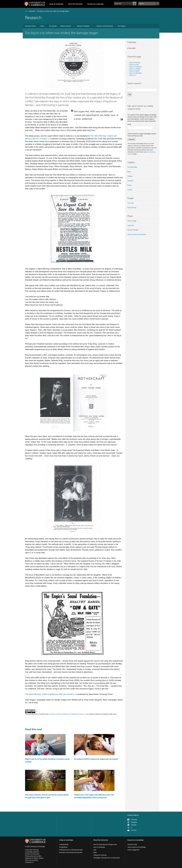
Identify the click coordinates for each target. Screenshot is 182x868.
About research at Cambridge (137, 847)
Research (32, 11)
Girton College (132, 221)
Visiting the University (100, 855)
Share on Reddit (134, 71)
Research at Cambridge (95, 4)
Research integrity (83, 26)
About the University (75, 4)
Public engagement (133, 850)
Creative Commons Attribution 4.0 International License (67, 714)
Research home (30, 26)
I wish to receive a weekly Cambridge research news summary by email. (142, 135)
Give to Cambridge (99, 847)
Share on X (133, 75)
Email (129, 124)
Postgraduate (63, 847)
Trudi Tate (131, 203)
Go (130, 94)
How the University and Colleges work (105, 844)
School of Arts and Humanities (137, 234)
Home (26, 11)
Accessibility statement (32, 852)
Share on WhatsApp (135, 73)
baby (129, 172)
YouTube (134, 830)
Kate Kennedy (132, 208)
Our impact (122, 26)
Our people (53, 26)
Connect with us (133, 815)
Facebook (134, 820)
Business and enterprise (105, 26)
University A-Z (29, 862)
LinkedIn (134, 825)
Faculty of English (133, 230)
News (42, 26)
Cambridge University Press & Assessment (107, 858)
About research (66, 26)
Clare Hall (131, 225)
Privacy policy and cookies (33, 856)
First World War (132, 167)
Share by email (134, 65)
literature (130, 181)
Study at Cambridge (56, 4)
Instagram (134, 822)
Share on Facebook (135, 67)
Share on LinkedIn (135, 69)
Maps (95, 852)
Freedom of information (32, 854)
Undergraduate (64, 844)
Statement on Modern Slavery (34, 858)
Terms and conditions (32, 860)
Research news (132, 844)
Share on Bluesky (135, 63)
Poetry (129, 185)
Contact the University (32, 850)
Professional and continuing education (71, 850)
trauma (130, 190)
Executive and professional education (71, 852)
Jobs (95, 850)
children (130, 176)
